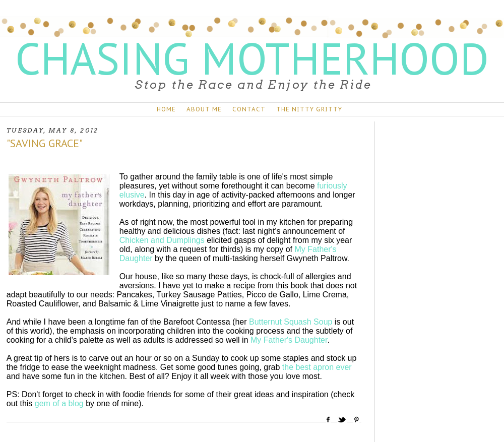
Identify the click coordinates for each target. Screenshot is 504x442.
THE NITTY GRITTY (309, 109)
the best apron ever (317, 367)
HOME (166, 109)
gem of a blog (59, 403)
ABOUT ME (204, 109)
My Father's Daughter (289, 340)
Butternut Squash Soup (291, 322)
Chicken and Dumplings (162, 240)
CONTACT (249, 109)
